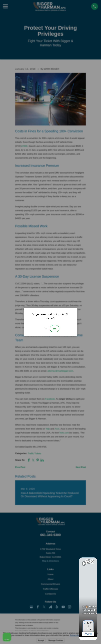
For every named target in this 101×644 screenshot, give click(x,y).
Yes (55, 329)
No (46, 329)
